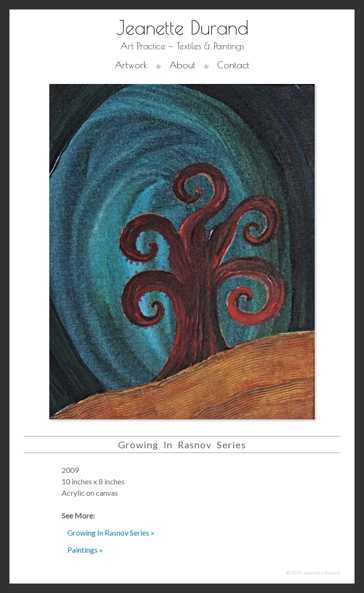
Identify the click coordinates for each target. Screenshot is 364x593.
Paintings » (85, 550)
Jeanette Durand (182, 28)
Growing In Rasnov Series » (111, 533)
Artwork (131, 65)
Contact (233, 65)
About (182, 65)
